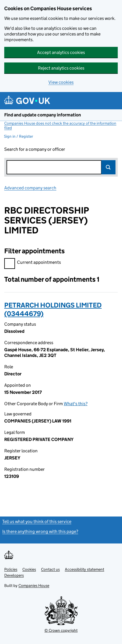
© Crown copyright (61, 630)
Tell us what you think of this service (37, 521)
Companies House (34, 586)
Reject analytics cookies (61, 68)
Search (108, 167)
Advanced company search (30, 188)
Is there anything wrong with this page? (40, 531)
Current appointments (33, 263)
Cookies (29, 569)
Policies (11, 569)
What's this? (76, 404)
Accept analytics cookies (61, 52)
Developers (14, 575)
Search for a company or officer (35, 149)
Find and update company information (43, 115)
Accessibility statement (84, 569)
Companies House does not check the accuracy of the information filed (60, 126)
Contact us (50, 569)
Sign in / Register (19, 136)
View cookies (61, 82)
